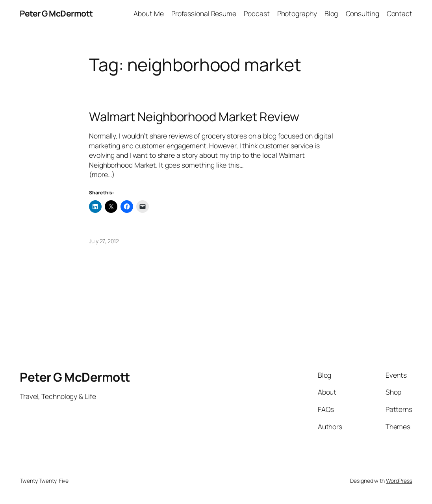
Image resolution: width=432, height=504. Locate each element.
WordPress (399, 481)
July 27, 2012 (104, 241)
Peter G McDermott (56, 13)
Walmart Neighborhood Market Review (194, 117)
